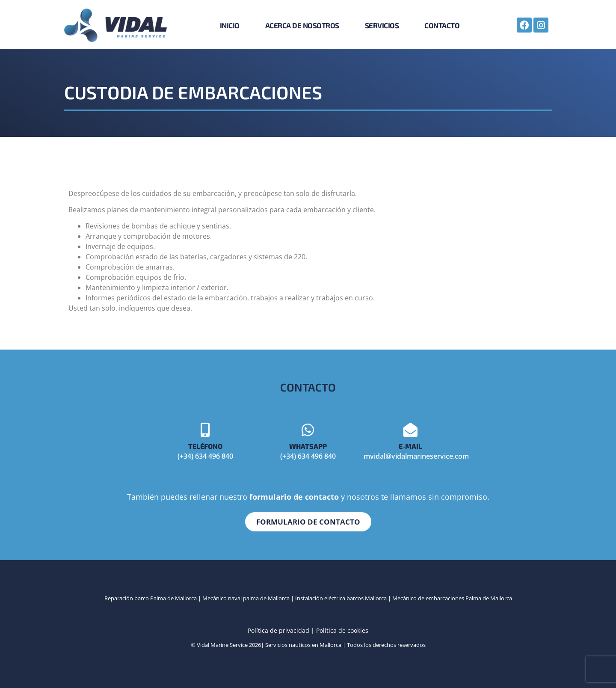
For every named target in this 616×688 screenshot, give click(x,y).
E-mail (410, 446)
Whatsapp (308, 446)
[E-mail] (411, 430)
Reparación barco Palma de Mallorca (151, 598)
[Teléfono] (205, 430)
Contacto (442, 25)
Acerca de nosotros (302, 25)
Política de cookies (342, 630)
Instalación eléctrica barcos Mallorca (341, 598)
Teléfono (205, 446)
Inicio (230, 25)
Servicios (382, 25)
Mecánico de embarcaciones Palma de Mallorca (452, 598)
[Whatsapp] (308, 430)
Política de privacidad (278, 630)
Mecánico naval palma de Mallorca (245, 598)
